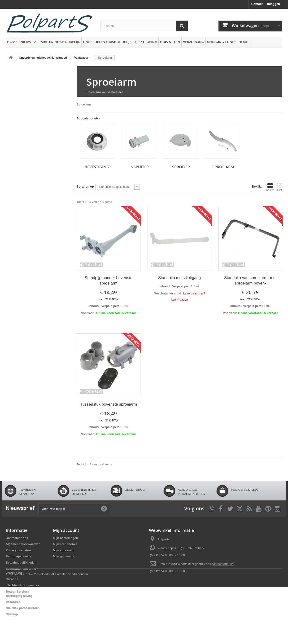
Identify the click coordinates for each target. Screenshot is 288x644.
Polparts (164, 539)
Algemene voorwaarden (23, 544)
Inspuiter (139, 167)
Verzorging (194, 42)
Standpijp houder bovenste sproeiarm (109, 280)
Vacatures (13, 602)
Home (12, 42)
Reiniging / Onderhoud (228, 42)
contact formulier (223, 564)
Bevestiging (97, 167)
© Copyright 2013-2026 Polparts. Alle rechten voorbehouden (47, 631)
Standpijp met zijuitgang (180, 278)
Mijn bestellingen (65, 538)
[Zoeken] (182, 26)
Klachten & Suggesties (22, 585)
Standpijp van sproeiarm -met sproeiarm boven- (250, 280)
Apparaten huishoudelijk (57, 42)
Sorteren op (85, 186)
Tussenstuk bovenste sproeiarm (109, 404)
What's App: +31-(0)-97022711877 (181, 548)
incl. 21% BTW (108, 299)
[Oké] (104, 509)
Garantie (12, 579)
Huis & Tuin (170, 42)
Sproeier (181, 167)
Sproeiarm (111, 82)
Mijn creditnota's (65, 544)
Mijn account (66, 530)
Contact (257, 4)
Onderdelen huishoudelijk (107, 42)
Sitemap (12, 614)
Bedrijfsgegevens (18, 556)
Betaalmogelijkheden (21, 563)
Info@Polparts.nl (180, 564)
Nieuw (26, 42)
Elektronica (146, 42)
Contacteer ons (17, 538)
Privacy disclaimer (19, 550)
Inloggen (274, 4)
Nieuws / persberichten (22, 608)
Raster (270, 187)
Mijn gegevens (64, 556)
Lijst (279, 187)
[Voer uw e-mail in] (74, 509)
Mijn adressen (63, 550)
